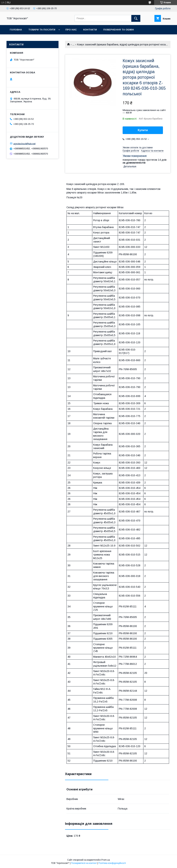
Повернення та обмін (119, 30)
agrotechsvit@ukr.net (24, 143)
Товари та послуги (42, 30)
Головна (16, 30)
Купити (143, 130)
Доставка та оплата (24, 39)
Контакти (90, 30)
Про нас (71, 30)
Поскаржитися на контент (84, 863)
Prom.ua (106, 860)
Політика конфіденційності (112, 863)
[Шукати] (136, 18)
